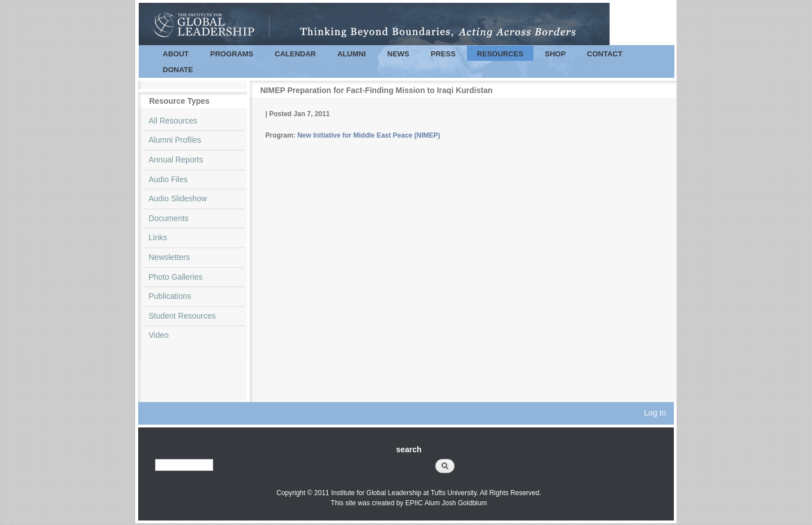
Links (158, 237)
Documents (169, 218)
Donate (178, 70)
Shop (555, 54)
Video (159, 335)
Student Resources (182, 316)
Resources (500, 54)
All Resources (173, 121)
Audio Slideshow (178, 198)
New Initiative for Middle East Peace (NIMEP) (369, 135)
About (176, 54)
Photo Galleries (176, 277)
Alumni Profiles (175, 140)
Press (443, 54)
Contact (605, 54)
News (398, 54)
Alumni (352, 54)
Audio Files (168, 179)
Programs (232, 54)
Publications (170, 296)
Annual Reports (176, 160)
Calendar (295, 54)
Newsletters (169, 257)
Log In (655, 413)
